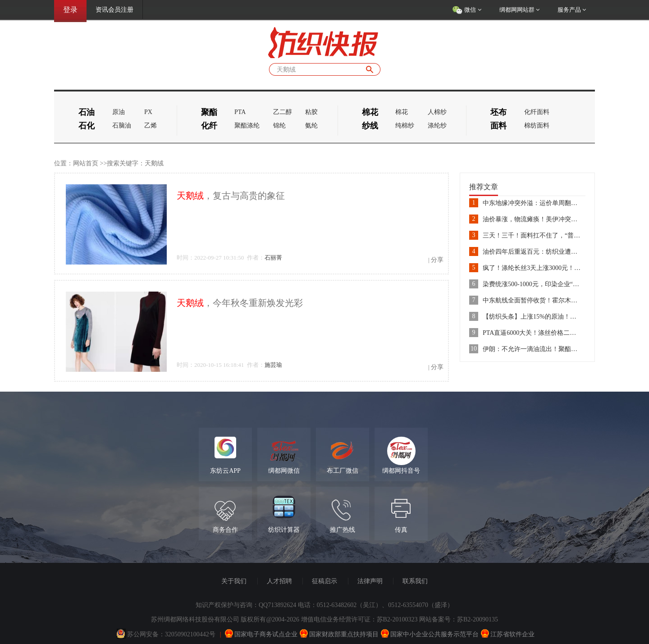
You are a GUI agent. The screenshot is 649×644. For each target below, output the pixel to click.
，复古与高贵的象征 (231, 196)
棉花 (402, 112)
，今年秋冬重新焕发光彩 (240, 303)
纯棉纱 (405, 126)
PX (148, 112)
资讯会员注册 (114, 10)
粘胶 (311, 112)
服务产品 (572, 10)
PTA (240, 112)
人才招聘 (279, 581)
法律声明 (370, 581)
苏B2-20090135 (478, 619)
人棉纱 (437, 112)
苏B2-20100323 (397, 619)
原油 (119, 112)
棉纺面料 (537, 126)
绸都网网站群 (519, 10)
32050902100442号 (190, 634)
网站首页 (86, 163)
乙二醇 (283, 112)
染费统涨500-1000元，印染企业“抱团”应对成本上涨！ (558, 284)
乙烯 (151, 126)
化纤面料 (537, 112)
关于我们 (234, 581)
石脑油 (122, 126)
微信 (467, 10)
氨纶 (311, 126)
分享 (437, 260)
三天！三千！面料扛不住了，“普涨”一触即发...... (550, 235)
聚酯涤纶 (247, 126)
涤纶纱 (437, 126)
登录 (70, 10)
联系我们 (415, 581)
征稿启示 (324, 581)
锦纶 (279, 126)
